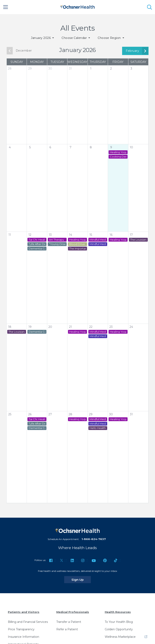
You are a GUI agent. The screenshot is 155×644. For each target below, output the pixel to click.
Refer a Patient (67, 629)
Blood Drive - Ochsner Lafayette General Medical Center (77, 244)
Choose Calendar (75, 38)
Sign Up (81, 580)
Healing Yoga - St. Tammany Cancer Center (118, 152)
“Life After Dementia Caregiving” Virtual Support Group (37, 244)
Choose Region (110, 38)
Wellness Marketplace (120, 637)
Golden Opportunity (119, 629)
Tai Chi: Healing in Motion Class (37, 240)
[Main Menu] (6, 7)
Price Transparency (21, 629)
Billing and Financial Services (28, 622)
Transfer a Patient (69, 622)
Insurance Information (24, 637)
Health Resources (118, 612)
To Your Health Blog (119, 622)
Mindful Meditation (98, 240)
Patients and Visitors (24, 612)
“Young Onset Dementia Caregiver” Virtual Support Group (57, 244)
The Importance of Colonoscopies (77, 249)
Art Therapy (57, 240)
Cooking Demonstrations (118, 157)
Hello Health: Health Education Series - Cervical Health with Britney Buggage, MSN (98, 428)
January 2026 (41, 38)
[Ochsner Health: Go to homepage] (77, 6)
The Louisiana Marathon (138, 240)
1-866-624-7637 (94, 539)
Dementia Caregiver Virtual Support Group (37, 249)
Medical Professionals (73, 612)
